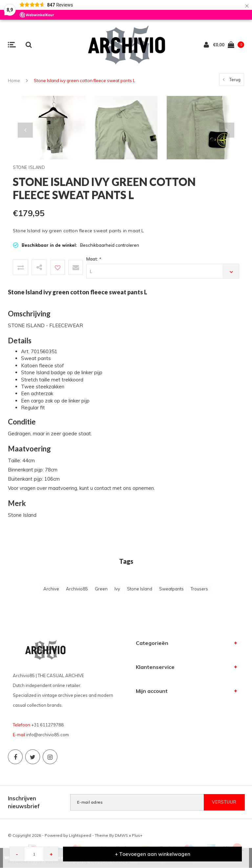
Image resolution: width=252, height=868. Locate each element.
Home (14, 80)
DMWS (121, 835)
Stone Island (140, 589)
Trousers (199, 589)
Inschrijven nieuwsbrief (24, 802)
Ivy (117, 589)
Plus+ (137, 835)
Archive (51, 589)
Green (101, 589)
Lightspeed (80, 835)
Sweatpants (171, 589)
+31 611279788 (47, 725)
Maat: (94, 259)
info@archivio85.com (48, 735)
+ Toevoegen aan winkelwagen (153, 854)
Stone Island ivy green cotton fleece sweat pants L (84, 80)
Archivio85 (77, 589)
